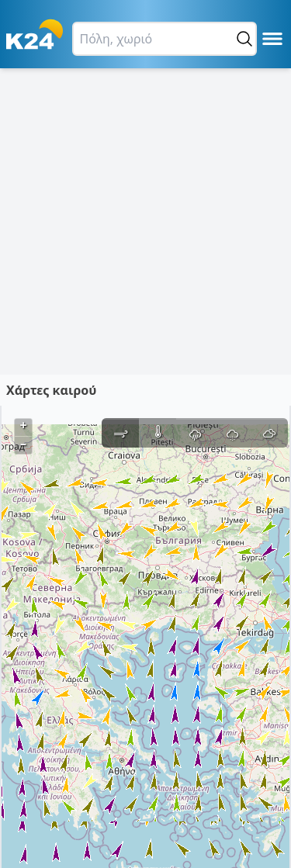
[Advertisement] (145, 221)
